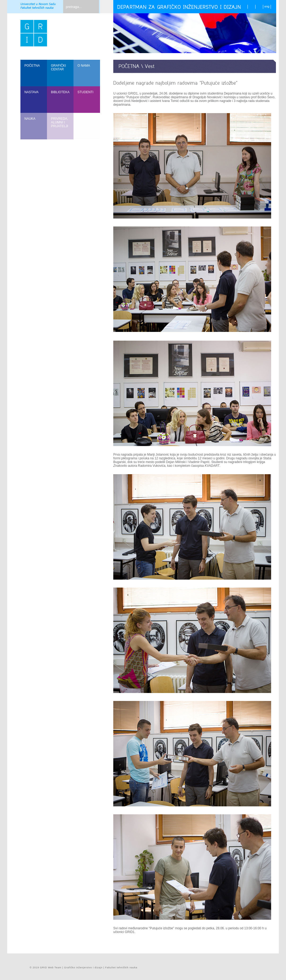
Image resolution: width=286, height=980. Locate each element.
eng (267, 6)
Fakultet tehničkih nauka (121, 968)
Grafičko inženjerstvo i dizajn (83, 968)
